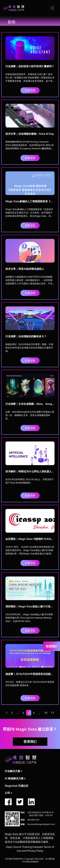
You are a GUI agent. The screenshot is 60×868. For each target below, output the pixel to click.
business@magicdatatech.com (41, 824)
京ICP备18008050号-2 (15, 859)
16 (46, 713)
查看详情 (30, 90)
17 (52, 713)
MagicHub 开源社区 (17, 786)
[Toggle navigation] (52, 8)
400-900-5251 (34, 820)
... (18, 713)
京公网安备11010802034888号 (38, 860)
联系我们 (30, 742)
